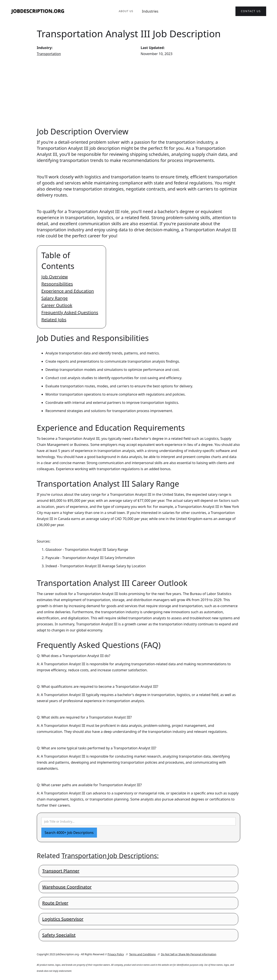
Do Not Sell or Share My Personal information (189, 954)
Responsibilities (57, 284)
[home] (38, 11)
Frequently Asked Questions (70, 312)
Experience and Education (68, 291)
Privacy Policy (116, 954)
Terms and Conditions (143, 954)
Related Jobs (54, 320)
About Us (126, 11)
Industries (150, 11)
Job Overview (55, 277)
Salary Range (55, 298)
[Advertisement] (138, 91)
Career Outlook (57, 305)
